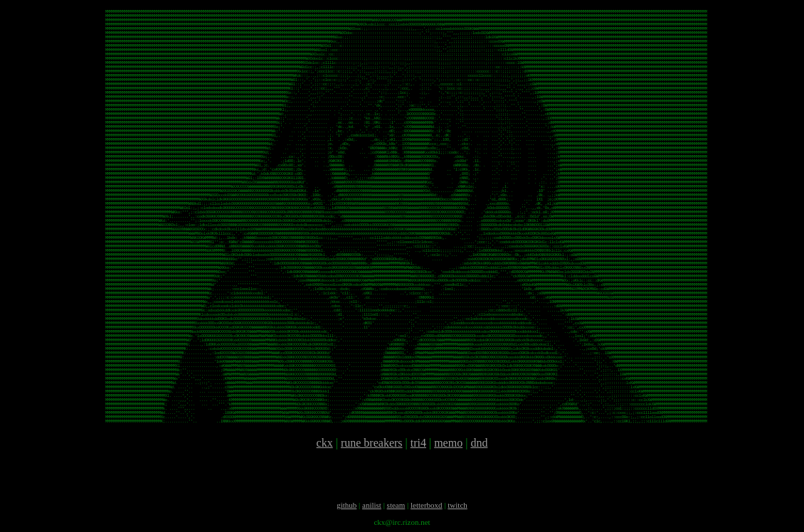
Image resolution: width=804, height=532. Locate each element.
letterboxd (427, 505)
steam (396, 505)
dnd (479, 443)
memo (448, 443)
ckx (325, 443)
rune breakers (372, 443)
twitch (457, 505)
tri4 (418, 443)
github (347, 505)
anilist (372, 505)
